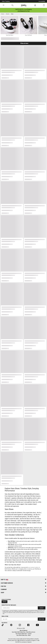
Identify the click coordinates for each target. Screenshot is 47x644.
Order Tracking (6, 1)
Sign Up (4, 602)
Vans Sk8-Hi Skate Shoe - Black (23, 635)
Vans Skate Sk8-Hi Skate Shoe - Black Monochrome (24, 632)
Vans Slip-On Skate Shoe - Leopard (23, 634)
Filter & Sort (24, 43)
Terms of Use (34, 612)
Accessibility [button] (42, 1)
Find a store (5, 616)
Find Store (42, 619)
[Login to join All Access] (24, 9)
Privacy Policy (41, 612)
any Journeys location (33, 567)
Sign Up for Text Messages (9, 605)
